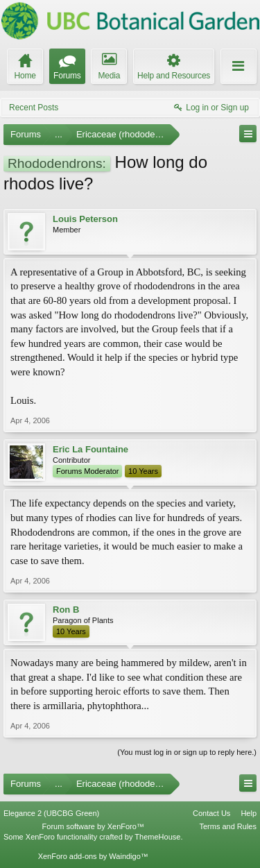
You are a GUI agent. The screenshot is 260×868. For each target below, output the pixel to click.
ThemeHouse (157, 837)
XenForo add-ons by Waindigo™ (93, 856)
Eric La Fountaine (90, 449)
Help (249, 813)
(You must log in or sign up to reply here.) (187, 752)
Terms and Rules (228, 826)
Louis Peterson (85, 219)
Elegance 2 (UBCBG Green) (51, 813)
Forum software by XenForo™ (93, 826)
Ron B (66, 610)
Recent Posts (34, 108)
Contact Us (211, 813)
